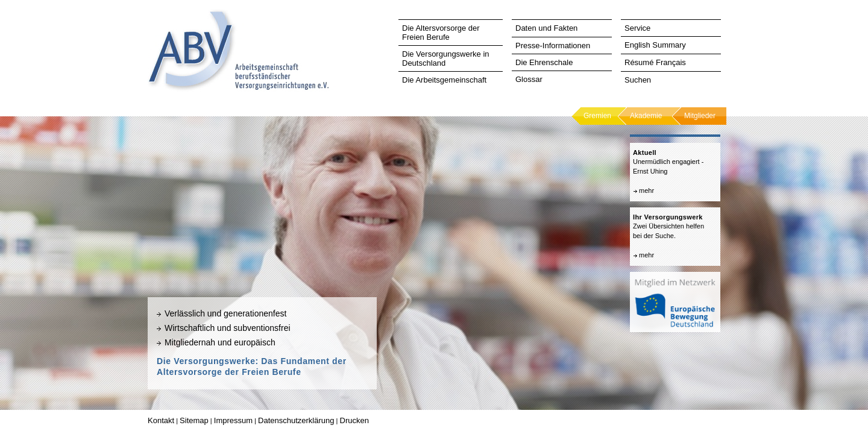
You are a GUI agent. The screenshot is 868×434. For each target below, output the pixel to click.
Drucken (354, 420)
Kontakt (161, 420)
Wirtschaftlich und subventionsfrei (228, 328)
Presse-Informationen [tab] (553, 46)
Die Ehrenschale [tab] (544, 62)
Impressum (233, 420)
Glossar (529, 79)
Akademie (646, 116)
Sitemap (194, 420)
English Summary (655, 45)
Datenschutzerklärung (296, 420)
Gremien (597, 116)
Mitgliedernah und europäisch (220, 342)
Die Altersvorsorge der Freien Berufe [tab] (441, 33)
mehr (646, 190)
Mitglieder (700, 116)
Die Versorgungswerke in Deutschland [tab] (446, 58)
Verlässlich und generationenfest (225, 313)
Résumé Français (655, 62)
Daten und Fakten (546, 28)
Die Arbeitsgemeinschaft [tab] (444, 80)
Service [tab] (637, 28)
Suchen (638, 80)
